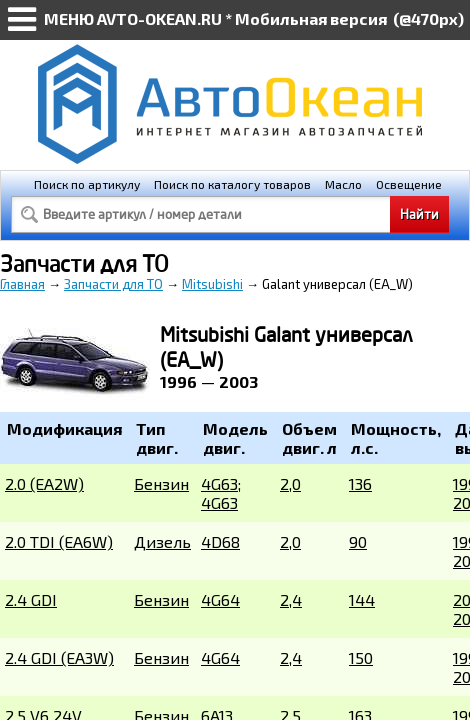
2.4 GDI (31, 599)
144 (362, 599)
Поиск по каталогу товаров (232, 184)
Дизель (162, 541)
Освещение (409, 184)
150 (361, 657)
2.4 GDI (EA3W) (59, 657)
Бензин (161, 483)
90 (358, 541)
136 (360, 483)
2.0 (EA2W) (44, 483)
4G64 (220, 599)
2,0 (290, 483)
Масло (343, 184)
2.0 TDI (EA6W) (59, 541)
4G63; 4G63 (221, 493)
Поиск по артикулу (87, 184)
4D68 (220, 541)
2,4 (291, 599)
